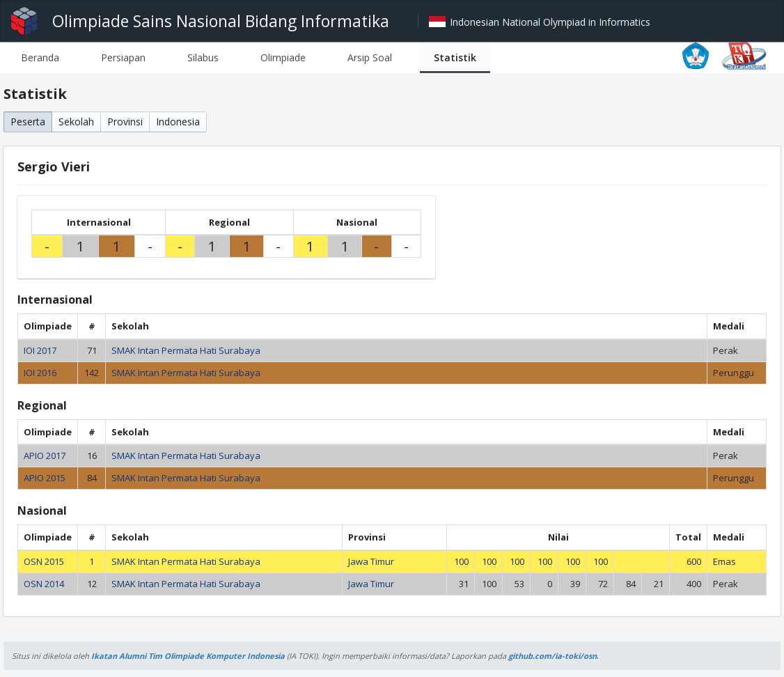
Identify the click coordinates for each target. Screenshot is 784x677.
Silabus (203, 57)
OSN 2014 (44, 584)
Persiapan (123, 57)
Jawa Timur (371, 561)
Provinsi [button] (125, 122)
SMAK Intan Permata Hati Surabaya (186, 350)
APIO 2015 (45, 478)
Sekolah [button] (76, 122)
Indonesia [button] (178, 122)
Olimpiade (283, 57)
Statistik (455, 57)
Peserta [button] (28, 122)
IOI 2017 (40, 350)
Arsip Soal (370, 57)
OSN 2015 (44, 561)
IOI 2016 (40, 373)
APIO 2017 (45, 456)
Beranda (40, 57)
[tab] (40, 57)
